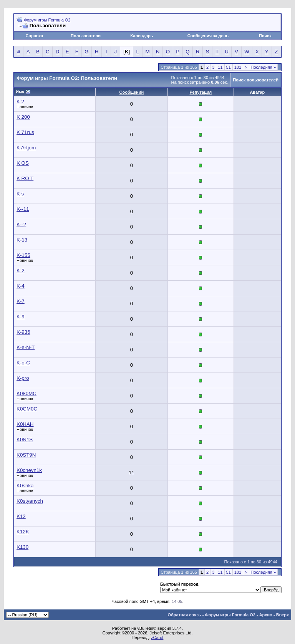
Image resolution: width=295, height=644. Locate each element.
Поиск (265, 36)
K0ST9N (26, 455)
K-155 (23, 255)
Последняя (263, 67)
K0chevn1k (29, 470)
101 (238, 67)
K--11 (23, 209)
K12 (21, 516)
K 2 (20, 102)
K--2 (21, 224)
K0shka (25, 486)
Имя (20, 92)
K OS (23, 163)
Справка (34, 36)
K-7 (21, 301)
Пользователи (86, 36)
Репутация (201, 92)
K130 (22, 547)
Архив (266, 615)
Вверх (283, 615)
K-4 (21, 286)
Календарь (142, 36)
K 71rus (25, 132)
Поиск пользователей (256, 80)
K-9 (21, 317)
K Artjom (26, 148)
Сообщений (132, 92)
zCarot (157, 637)
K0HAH (25, 424)
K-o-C (23, 363)
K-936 (23, 332)
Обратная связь (184, 615)
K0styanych (30, 501)
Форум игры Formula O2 (47, 20)
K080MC (27, 393)
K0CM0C (27, 409)
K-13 (22, 240)
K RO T (25, 178)
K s (20, 194)
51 (229, 67)
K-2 (21, 271)
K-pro (23, 378)
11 (220, 67)
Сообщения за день (208, 36)
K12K (23, 532)
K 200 (23, 117)
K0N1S (25, 440)
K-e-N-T (26, 347)
